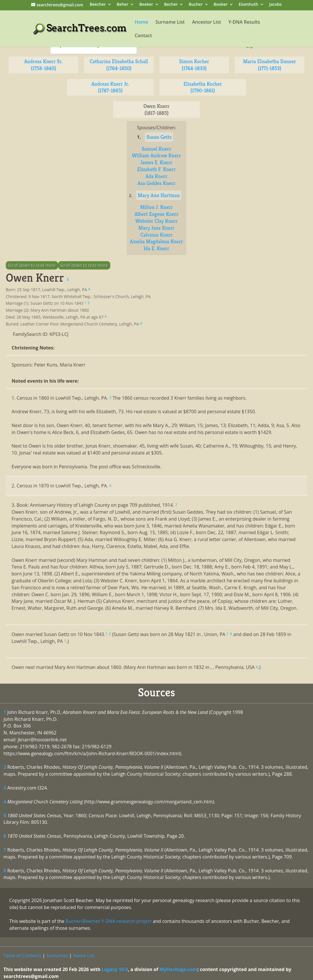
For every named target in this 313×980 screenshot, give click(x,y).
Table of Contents (22, 955)
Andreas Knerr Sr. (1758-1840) (44, 65)
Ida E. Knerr (156, 248)
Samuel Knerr (156, 149)
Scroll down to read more (32, 265)
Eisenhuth (248, 5)
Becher (171, 5)
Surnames (57, 955)
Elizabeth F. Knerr (156, 169)
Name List (84, 955)
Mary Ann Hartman (159, 195)
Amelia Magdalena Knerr (157, 241)
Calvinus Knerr (156, 235)
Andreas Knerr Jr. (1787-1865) (110, 87)
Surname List (170, 23)
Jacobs (275, 5)
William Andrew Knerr (156, 155)
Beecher (98, 5)
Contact (143, 36)
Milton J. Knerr (156, 207)
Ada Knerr (157, 176)
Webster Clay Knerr (157, 221)
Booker (221, 5)
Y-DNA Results (244, 23)
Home (141, 23)
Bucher (196, 5)
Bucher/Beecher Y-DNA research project (109, 921)
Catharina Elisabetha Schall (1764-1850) (119, 65)
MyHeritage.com (178, 969)
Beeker (146, 5)
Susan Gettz (159, 137)
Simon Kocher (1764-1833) (194, 65)
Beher (122, 5)
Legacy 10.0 (115, 969)
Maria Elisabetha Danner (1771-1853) (270, 65)
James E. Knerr (157, 162)
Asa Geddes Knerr (156, 183)
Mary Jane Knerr (156, 228)
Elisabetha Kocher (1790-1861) (203, 87)
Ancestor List (206, 23)
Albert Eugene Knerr (157, 214)
